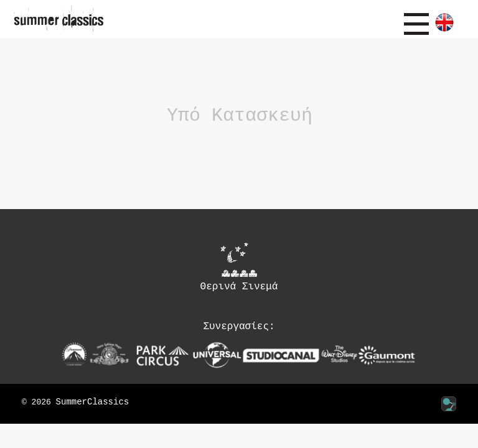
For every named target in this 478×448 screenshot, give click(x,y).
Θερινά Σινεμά (239, 267)
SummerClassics (93, 402)
